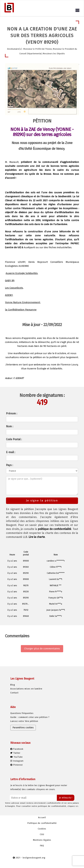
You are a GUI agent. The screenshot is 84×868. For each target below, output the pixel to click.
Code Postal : (14, 439)
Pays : (9, 465)
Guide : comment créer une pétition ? (30, 717)
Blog (13, 685)
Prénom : (12, 413)
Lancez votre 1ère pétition (24, 721)
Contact (14, 693)
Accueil (42, 818)
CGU (42, 834)
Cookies (42, 829)
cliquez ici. (73, 806)
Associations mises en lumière (26, 689)
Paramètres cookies (23, 728)
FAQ (42, 846)
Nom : (10, 426)
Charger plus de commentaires (42, 649)
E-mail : (11, 452)
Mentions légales (42, 840)
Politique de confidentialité (42, 823)
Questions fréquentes (22, 713)
